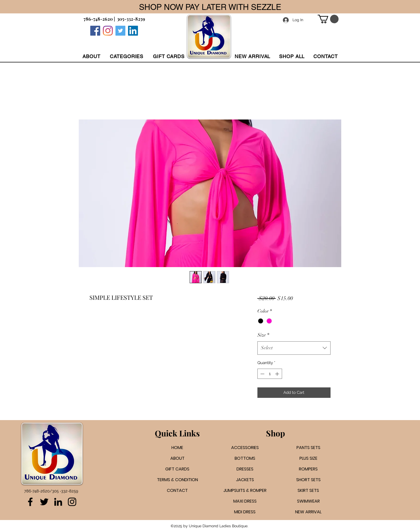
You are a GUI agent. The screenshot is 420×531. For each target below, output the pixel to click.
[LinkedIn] (58, 502)
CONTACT (177, 490)
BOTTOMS (245, 458)
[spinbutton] (270, 374)
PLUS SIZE (308, 458)
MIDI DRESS (245, 512)
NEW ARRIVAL (308, 512)
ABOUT (177, 458)
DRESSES (245, 469)
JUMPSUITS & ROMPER (245, 490)
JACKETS (245, 480)
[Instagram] (108, 31)
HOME (177, 448)
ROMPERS (308, 469)
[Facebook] (95, 31)
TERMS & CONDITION (177, 480)
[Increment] (278, 374)
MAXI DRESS (245, 501)
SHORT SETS (308, 480)
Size (263, 335)
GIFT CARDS (177, 469)
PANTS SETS (308, 448)
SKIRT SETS (308, 490)
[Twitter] (120, 31)
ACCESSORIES (245, 448)
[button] (127, 56)
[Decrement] (262, 374)
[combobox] (294, 348)
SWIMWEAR (308, 501)
